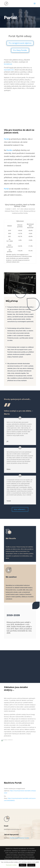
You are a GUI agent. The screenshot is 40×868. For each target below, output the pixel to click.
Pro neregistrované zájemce (20, 43)
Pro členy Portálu (20, 50)
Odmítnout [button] (31, 865)
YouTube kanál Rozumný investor (20, 838)
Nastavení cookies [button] (11, 865)
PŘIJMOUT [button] (23, 865)
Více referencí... (20, 509)
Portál (6, 139)
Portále (32, 205)
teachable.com (9, 70)
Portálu (9, 150)
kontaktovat (8, 64)
